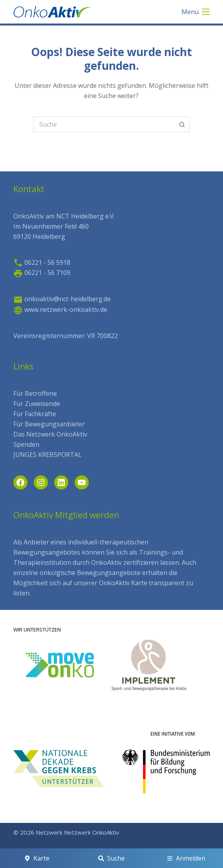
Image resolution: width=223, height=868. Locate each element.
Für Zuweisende (37, 404)
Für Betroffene (35, 393)
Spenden (26, 444)
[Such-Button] (182, 124)
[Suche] (112, 858)
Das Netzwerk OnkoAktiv (50, 434)
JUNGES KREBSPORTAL (48, 455)
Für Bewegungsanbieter (49, 424)
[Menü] (196, 12)
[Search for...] (104, 124)
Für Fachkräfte (35, 414)
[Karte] (37, 858)
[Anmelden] (186, 858)
